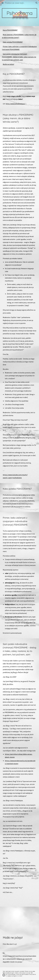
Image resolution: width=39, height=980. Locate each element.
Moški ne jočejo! (8, 64)
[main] (20, 13)
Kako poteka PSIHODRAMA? (13, 42)
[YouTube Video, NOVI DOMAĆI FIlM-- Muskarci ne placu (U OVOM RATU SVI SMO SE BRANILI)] (20, 919)
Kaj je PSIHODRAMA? (10, 30)
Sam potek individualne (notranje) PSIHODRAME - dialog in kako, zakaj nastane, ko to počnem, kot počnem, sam (19, 57)
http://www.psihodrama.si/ (15, 104)
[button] (2, 3)
